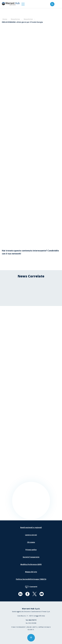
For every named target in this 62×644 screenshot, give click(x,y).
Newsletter (15, 19)
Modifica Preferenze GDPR (31, 564)
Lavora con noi (31, 535)
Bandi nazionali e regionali (31, 527)
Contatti (31, 587)
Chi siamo (31, 542)
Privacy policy (31, 550)
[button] (23, 4)
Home (5, 19)
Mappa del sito (31, 572)
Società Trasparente (31, 557)
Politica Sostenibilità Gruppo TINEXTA (31, 579)
